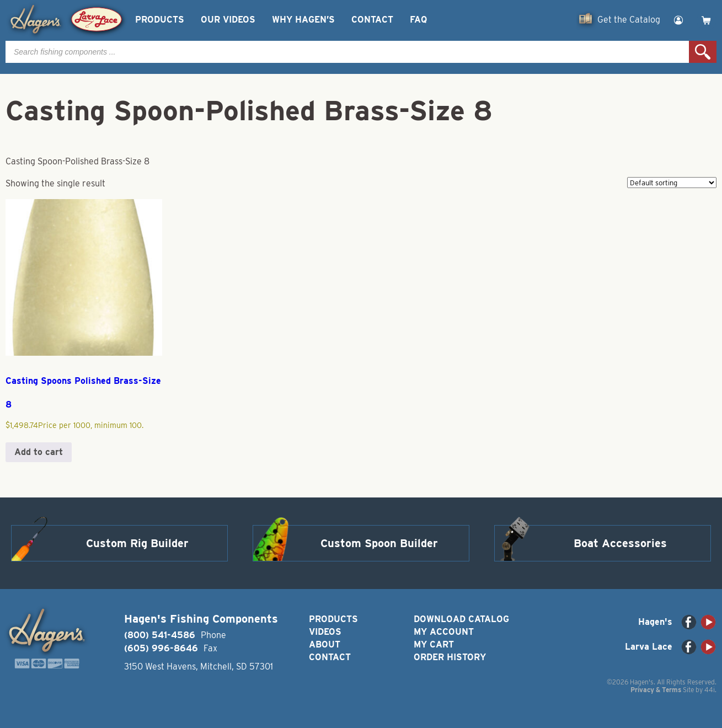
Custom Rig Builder (137, 543)
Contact (372, 20)
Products (160, 20)
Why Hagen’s (303, 20)
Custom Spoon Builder (379, 543)
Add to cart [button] (39, 452)
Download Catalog (461, 619)
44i (710, 690)
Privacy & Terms (656, 690)
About (325, 644)
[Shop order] (672, 183)
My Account (444, 632)
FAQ (418, 20)
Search (703, 52)
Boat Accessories (620, 543)
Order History (450, 657)
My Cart (434, 644)
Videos (325, 632)
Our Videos (228, 20)
